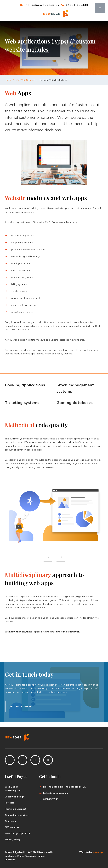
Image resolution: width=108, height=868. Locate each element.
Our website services (17, 815)
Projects (9, 803)
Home (8, 80)
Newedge (98, 852)
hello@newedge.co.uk (40, 5)
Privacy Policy (13, 839)
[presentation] (48, 557)
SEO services (12, 827)
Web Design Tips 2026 (17, 833)
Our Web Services (25, 80)
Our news (10, 821)
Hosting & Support (16, 809)
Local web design (15, 797)
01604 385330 (75, 5)
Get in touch (20, 706)
